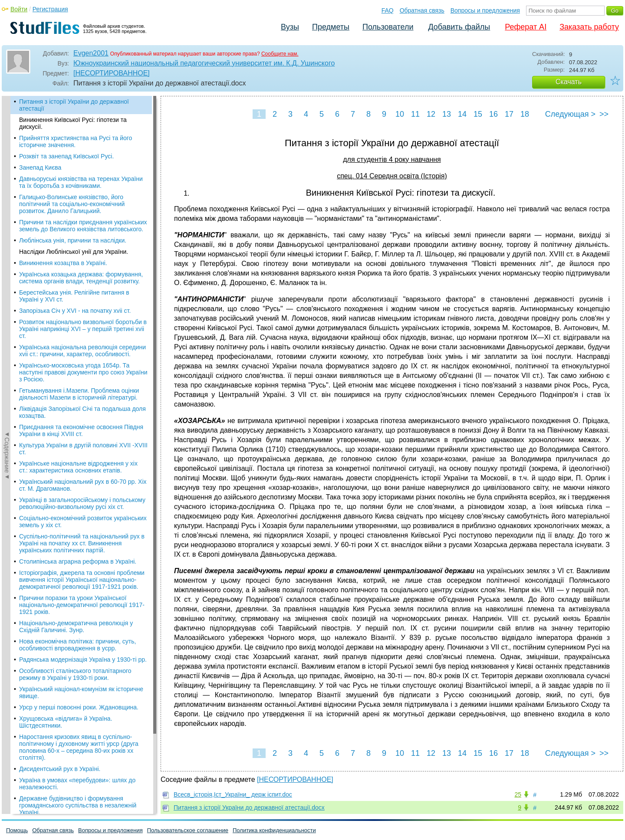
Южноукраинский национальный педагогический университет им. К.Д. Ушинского (204, 63)
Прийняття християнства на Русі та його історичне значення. (76, 141)
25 (518, 794)
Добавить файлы (459, 27)
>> (604, 114)
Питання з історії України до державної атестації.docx (249, 807)
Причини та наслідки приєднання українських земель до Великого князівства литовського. (83, 226)
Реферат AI (526, 27)
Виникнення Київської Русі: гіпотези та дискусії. (73, 123)
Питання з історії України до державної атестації (74, 105)
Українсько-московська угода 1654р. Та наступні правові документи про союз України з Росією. (83, 372)
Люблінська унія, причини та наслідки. (73, 240)
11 (415, 114)
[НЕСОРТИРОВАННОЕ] (112, 73)
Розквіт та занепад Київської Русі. (66, 156)
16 (493, 114)
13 (447, 114)
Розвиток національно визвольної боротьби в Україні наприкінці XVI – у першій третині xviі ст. (83, 329)
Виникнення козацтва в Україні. (63, 263)
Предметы (331, 27)
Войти (19, 9)
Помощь (17, 830)
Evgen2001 (91, 53)
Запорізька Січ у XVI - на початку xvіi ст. (75, 311)
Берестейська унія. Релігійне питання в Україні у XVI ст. (74, 296)
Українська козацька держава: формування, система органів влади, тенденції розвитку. (81, 278)
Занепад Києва (40, 167)
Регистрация (50, 9)
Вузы (290, 27)
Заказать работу (589, 27)
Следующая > (570, 114)
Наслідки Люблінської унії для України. (74, 252)
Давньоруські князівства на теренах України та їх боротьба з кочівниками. (81, 182)
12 (431, 114)
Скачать (569, 82)
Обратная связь (422, 10)
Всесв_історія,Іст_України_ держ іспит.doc (233, 794)
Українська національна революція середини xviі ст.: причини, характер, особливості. (82, 351)
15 (478, 114)
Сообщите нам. (280, 54)
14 (462, 114)
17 (509, 114)
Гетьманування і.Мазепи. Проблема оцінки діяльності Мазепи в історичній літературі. (79, 394)
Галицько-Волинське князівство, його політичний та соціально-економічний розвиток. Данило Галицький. (72, 204)
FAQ (388, 10)
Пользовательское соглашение (188, 830)
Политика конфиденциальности (274, 830)
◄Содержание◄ (7, 248)
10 (400, 114)
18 (525, 114)
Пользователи (388, 27)
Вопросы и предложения (485, 10)
